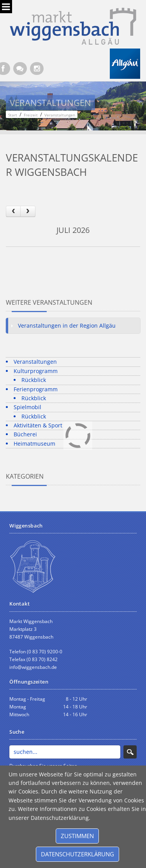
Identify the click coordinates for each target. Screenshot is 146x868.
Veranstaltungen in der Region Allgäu (67, 325)
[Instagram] (37, 69)
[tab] (73, 326)
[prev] (13, 211)
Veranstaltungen (35, 362)
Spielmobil (27, 407)
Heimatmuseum (34, 444)
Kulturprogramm (36, 371)
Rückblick (34, 380)
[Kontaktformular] (20, 69)
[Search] (65, 752)
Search (130, 752)
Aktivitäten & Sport (38, 425)
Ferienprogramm (36, 389)
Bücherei (25, 434)
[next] (28, 211)
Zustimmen (77, 836)
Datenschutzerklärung (77, 854)
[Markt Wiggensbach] (73, 25)
